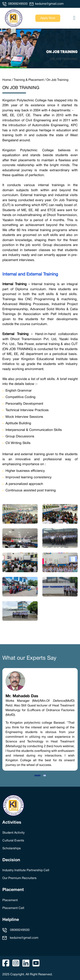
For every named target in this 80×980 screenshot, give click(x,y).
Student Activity (13, 833)
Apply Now (48, 18)
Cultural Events (13, 841)
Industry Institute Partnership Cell (26, 870)
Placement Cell (13, 908)
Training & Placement (29, 80)
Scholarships (12, 848)
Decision (11, 860)
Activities (12, 823)
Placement (13, 890)
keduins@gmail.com (49, 4)
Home (7, 80)
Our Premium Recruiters (19, 878)
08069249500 (18, 4)
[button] (37, 776)
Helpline (11, 920)
